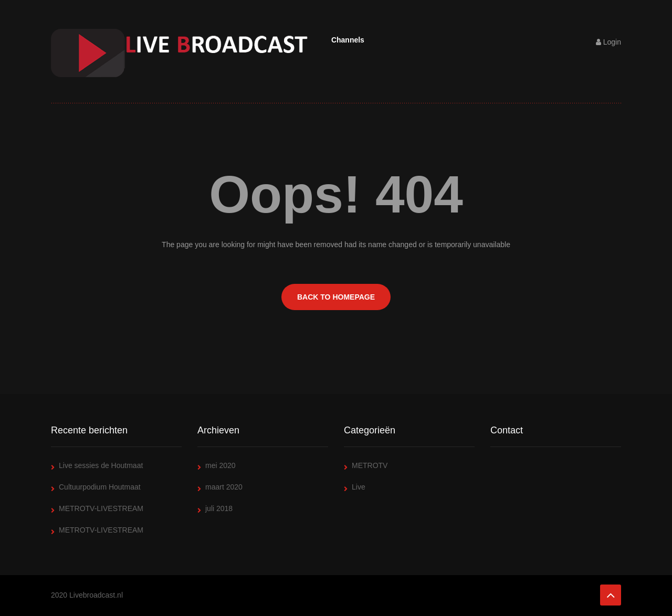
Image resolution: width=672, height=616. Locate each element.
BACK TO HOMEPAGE (336, 297)
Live (359, 487)
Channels (348, 40)
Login (608, 42)
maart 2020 (224, 487)
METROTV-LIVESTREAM (101, 508)
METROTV (370, 465)
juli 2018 (219, 508)
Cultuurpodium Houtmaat (100, 487)
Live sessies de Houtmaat (101, 465)
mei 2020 (220, 465)
